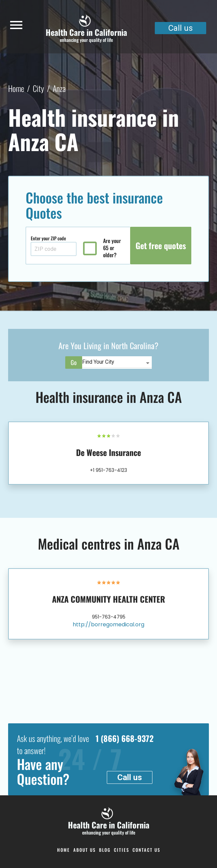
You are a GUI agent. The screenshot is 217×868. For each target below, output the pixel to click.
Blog (105, 850)
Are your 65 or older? (112, 248)
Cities (122, 850)
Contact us (146, 850)
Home (16, 88)
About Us (85, 850)
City (38, 88)
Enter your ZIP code (48, 238)
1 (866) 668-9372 (125, 738)
